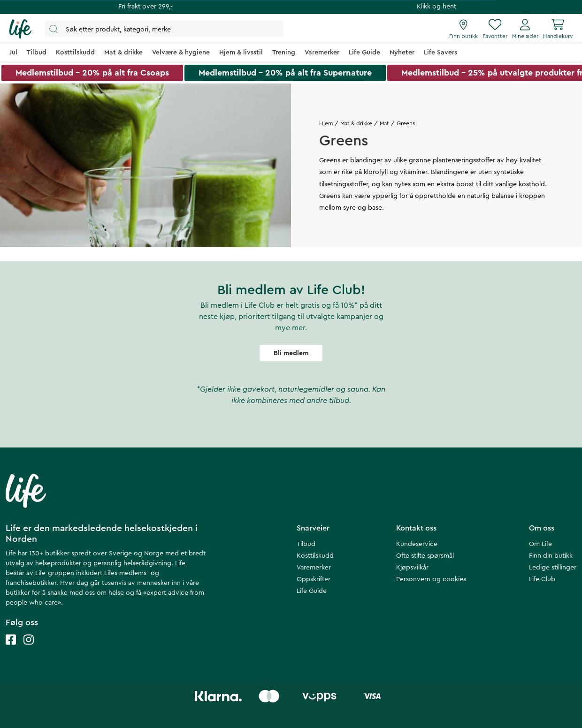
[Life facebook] (11, 649)
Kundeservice (417, 544)
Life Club (542, 579)
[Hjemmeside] (20, 29)
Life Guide (312, 591)
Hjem (326, 123)
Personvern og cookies (431, 579)
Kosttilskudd (315, 556)
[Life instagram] (29, 649)
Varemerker (314, 568)
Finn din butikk (551, 556)
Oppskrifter (314, 579)
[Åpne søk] (164, 29)
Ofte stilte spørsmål (425, 556)
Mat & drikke (356, 123)
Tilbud (306, 544)
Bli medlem (291, 353)
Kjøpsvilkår (412, 568)
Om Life (540, 544)
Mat (384, 123)
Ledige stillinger (553, 568)
